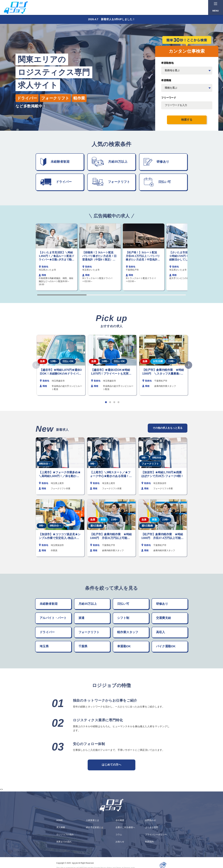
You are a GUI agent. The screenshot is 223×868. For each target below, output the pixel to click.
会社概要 (120, 820)
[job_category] (187, 88)
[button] (106, 402)
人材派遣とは (92, 820)
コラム (119, 834)
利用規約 (149, 842)
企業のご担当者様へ (125, 827)
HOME (60, 820)
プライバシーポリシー (156, 834)
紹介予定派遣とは (95, 827)
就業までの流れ (64, 842)
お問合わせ (151, 820)
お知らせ (120, 842)
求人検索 (61, 827)
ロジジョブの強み (65, 834)
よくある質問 (152, 827)
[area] (187, 71)
